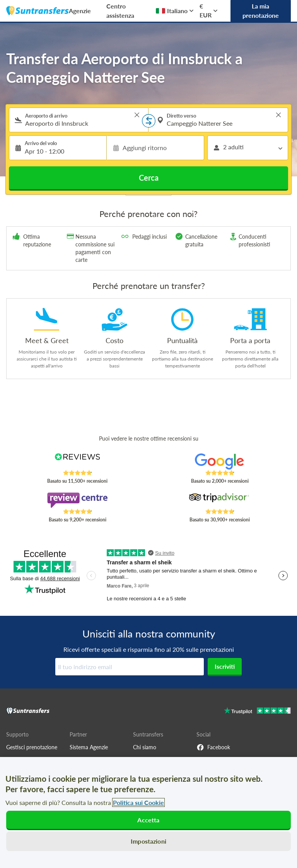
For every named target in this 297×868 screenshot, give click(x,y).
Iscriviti (225, 666)
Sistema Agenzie (89, 747)
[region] (148, 812)
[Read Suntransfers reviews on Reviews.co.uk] (78, 461)
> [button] (137, 115)
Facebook (213, 747)
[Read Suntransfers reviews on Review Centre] (78, 500)
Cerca (149, 178)
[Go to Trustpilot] (257, 712)
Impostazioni (148, 841)
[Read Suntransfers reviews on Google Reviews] (220, 461)
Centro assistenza (120, 11)
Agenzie (80, 11)
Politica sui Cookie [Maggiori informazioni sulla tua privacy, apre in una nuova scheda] (138, 802)
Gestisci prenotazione (32, 747)
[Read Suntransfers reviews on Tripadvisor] (220, 500)
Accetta (148, 820)
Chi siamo (145, 747)
